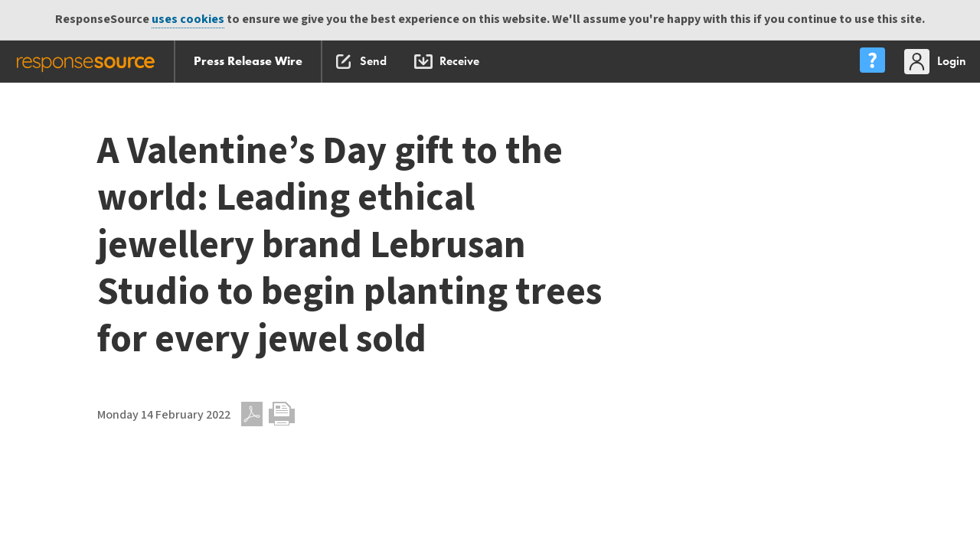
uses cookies (188, 20)
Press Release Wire (248, 61)
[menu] (872, 62)
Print (282, 414)
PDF (252, 414)
